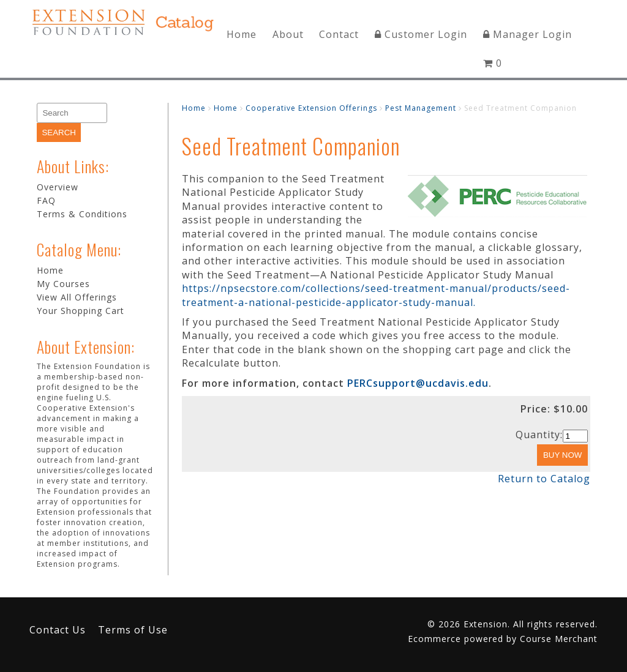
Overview (58, 187)
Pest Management (421, 108)
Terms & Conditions (82, 214)
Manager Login (528, 34)
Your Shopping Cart (81, 311)
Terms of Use (133, 630)
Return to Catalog (544, 479)
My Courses (63, 284)
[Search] (72, 113)
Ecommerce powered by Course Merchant (503, 639)
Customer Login (421, 34)
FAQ (46, 200)
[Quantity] (575, 436)
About (288, 34)
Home (242, 34)
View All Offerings (77, 297)
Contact (339, 34)
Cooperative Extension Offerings (311, 108)
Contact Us (58, 630)
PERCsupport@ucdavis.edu (418, 383)
